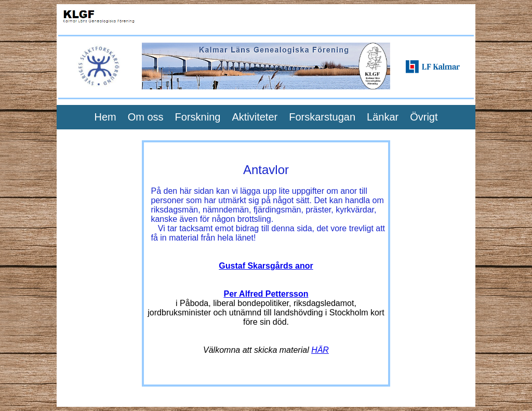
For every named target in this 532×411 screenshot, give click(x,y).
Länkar (383, 117)
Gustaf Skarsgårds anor (266, 266)
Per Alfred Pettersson (266, 294)
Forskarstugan (322, 117)
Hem (105, 117)
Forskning (198, 117)
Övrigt (424, 117)
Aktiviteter (255, 117)
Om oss (146, 117)
